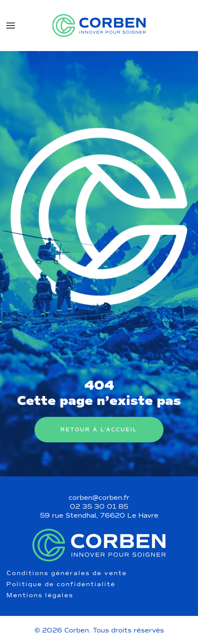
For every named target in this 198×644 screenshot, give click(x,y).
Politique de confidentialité (61, 584)
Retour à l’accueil (99, 430)
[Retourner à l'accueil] (99, 26)
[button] (11, 26)
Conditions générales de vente (67, 573)
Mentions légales (40, 596)
